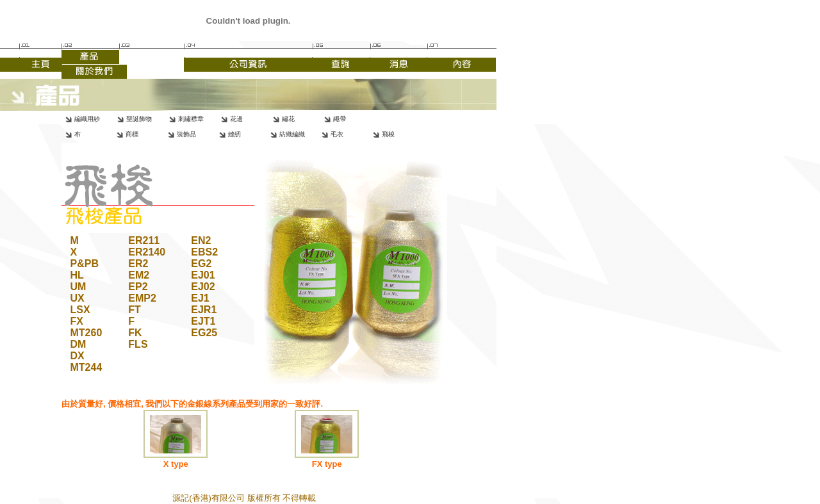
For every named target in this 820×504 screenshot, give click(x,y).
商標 (132, 134)
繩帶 (340, 119)
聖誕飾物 (139, 119)
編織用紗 (87, 119)
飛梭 (388, 134)
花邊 (236, 119)
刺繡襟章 (191, 119)
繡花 (288, 119)
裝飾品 (186, 134)
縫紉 (234, 134)
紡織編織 (292, 134)
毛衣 (337, 134)
